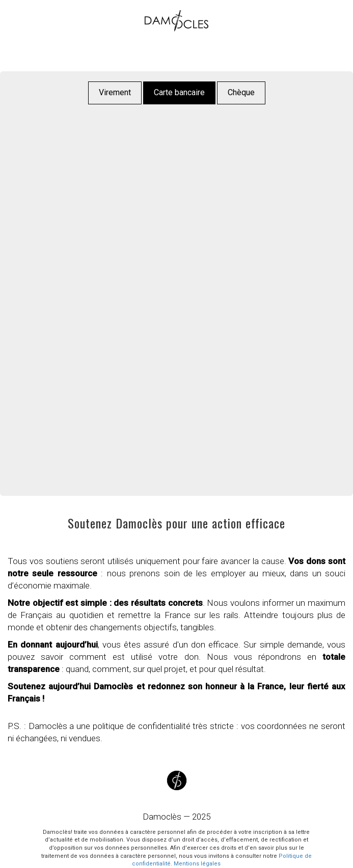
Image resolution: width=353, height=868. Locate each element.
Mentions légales (197, 864)
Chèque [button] (241, 92)
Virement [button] (115, 92)
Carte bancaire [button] (179, 92)
